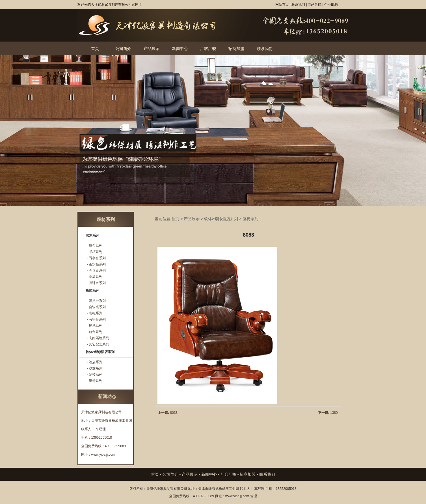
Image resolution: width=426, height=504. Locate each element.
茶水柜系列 (97, 264)
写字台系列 (97, 258)
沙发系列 (96, 368)
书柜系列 (96, 252)
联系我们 (265, 49)
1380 (334, 413)
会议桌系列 (97, 271)
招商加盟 (236, 49)
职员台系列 (97, 301)
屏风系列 (96, 326)
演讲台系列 (97, 283)
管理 (254, 496)
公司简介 (123, 49)
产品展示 (152, 49)
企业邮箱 (331, 5)
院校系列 (96, 375)
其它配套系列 (99, 344)
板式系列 (92, 291)
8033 (174, 413)
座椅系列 (250, 219)
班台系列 (96, 246)
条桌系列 (96, 277)
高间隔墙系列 (99, 338)
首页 (95, 49)
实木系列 (92, 235)
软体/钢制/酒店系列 (221, 219)
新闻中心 (180, 49)
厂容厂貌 (208, 49)
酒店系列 (96, 362)
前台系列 (96, 332)
